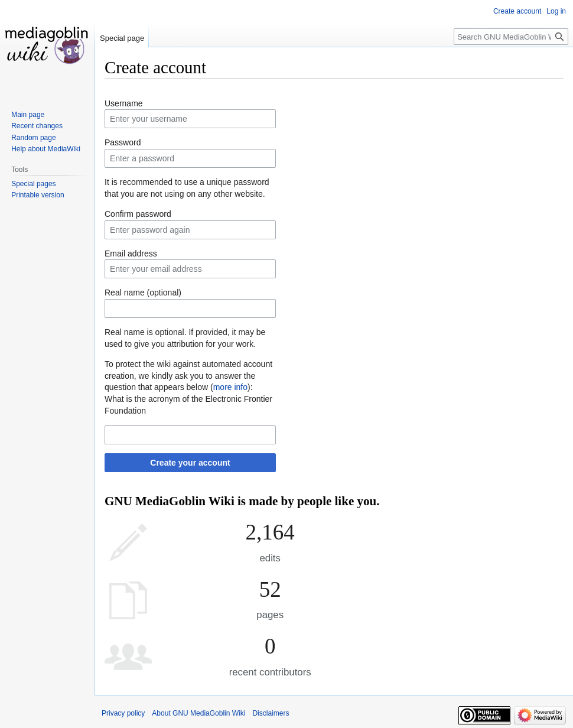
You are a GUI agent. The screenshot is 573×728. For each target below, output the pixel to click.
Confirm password (138, 214)
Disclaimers (271, 713)
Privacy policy (123, 713)
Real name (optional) (143, 292)
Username (124, 103)
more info (230, 387)
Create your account (190, 463)
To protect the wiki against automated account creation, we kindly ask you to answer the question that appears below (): (188, 376)
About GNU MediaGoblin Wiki (198, 713)
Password (123, 142)
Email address (131, 253)
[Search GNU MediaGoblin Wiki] (511, 37)
